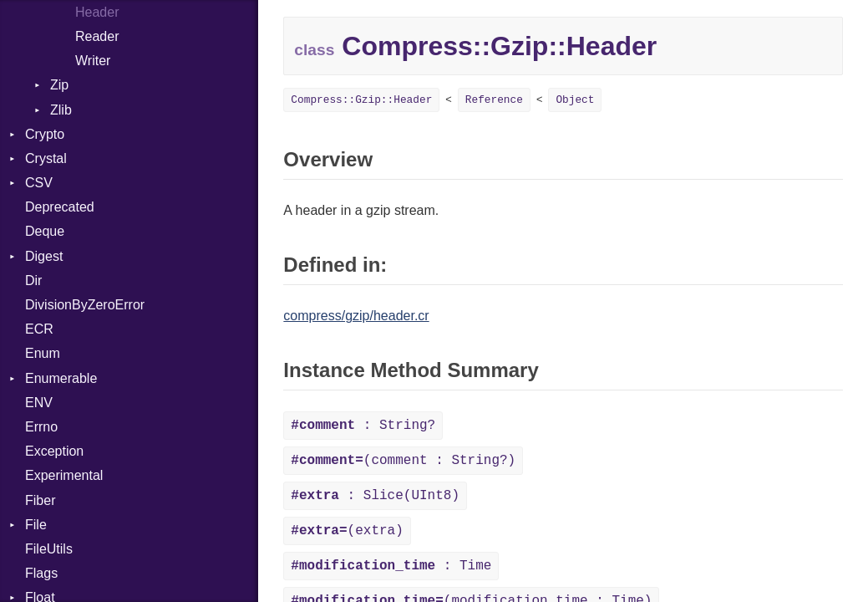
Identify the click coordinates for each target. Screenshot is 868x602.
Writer (93, 61)
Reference (494, 100)
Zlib (61, 110)
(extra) (347, 531)
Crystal (46, 158)
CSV (39, 183)
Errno (41, 427)
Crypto (45, 134)
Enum (43, 353)
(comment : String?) (403, 461)
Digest (44, 256)
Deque (45, 231)
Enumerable (61, 378)
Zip (59, 85)
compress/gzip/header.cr (356, 316)
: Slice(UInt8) (375, 496)
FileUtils (49, 549)
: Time (391, 566)
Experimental (64, 475)
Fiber (40, 500)
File (36, 525)
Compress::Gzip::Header (361, 100)
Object (575, 100)
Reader (97, 36)
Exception (54, 451)
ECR (39, 329)
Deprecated (60, 207)
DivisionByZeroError (85, 305)
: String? (363, 426)
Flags (41, 573)
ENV (39, 403)
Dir (33, 281)
